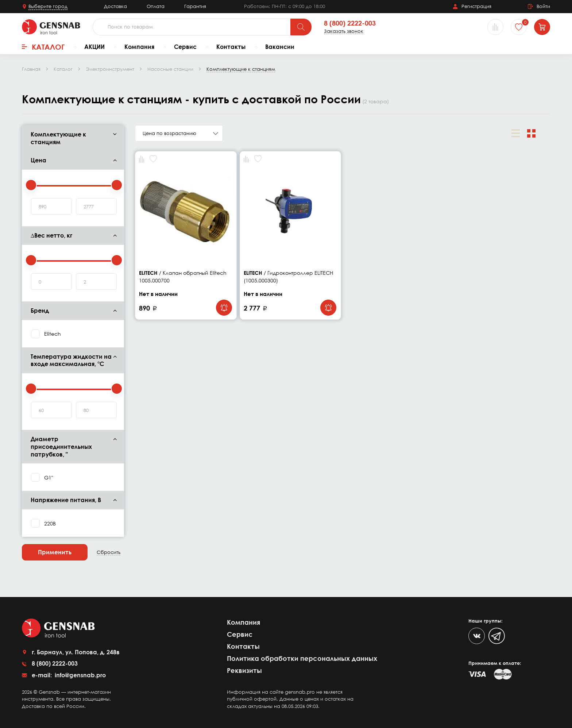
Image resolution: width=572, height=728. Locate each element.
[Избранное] (519, 27)
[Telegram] (497, 636)
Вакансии (280, 47)
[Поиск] (301, 27)
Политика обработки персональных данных (302, 658)
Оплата (156, 6)
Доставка (115, 6)
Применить (55, 552)
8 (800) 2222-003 (350, 23)
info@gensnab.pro (80, 675)
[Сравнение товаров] (495, 27)
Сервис (185, 47)
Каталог (43, 47)
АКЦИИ (94, 47)
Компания (139, 47)
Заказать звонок (344, 31)
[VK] (477, 636)
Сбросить (109, 552)
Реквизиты (244, 670)
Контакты (231, 47)
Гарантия (195, 6)
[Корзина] (542, 27)
